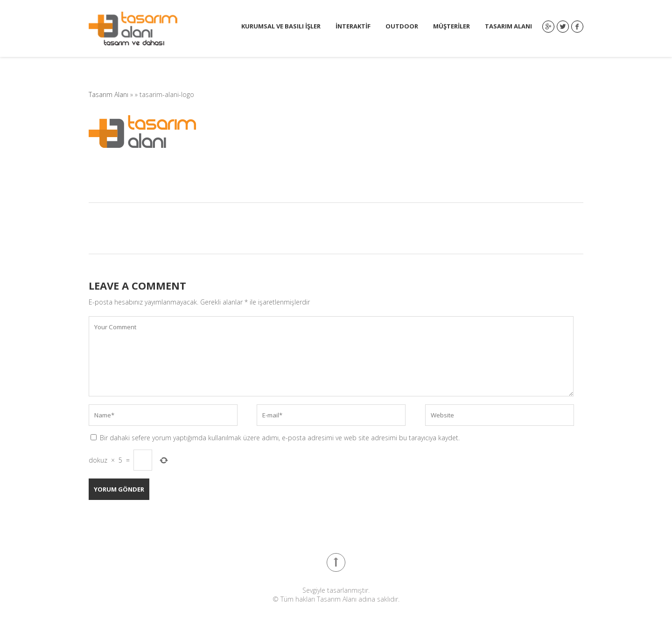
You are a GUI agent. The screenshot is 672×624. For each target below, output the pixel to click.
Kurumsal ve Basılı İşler (281, 26)
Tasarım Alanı (508, 26)
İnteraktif (353, 26)
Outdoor (402, 26)
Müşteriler (451, 26)
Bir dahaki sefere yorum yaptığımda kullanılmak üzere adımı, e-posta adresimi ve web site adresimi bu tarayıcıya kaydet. (280, 438)
